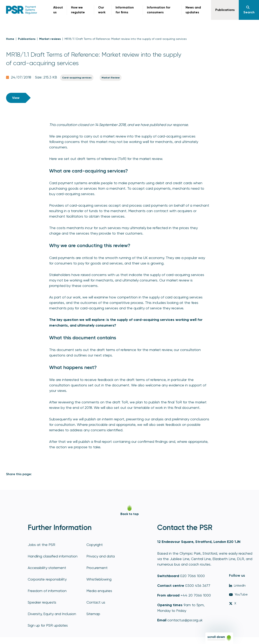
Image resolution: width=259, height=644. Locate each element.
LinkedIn (237, 585)
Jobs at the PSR (41, 545)
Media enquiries (99, 591)
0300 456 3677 (198, 585)
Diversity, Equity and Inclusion (52, 614)
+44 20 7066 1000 (196, 595)
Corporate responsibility (47, 579)
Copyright (95, 545)
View (16, 98)
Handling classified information (53, 556)
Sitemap (93, 614)
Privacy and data (101, 556)
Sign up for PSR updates (48, 625)
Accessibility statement (47, 568)
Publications (27, 39)
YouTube (238, 594)
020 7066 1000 (192, 576)
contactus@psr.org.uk (185, 620)
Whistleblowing (99, 579)
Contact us (96, 602)
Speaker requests (42, 602)
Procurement (97, 568)
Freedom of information (47, 591)
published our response (169, 125)
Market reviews (50, 39)
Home (10, 39)
